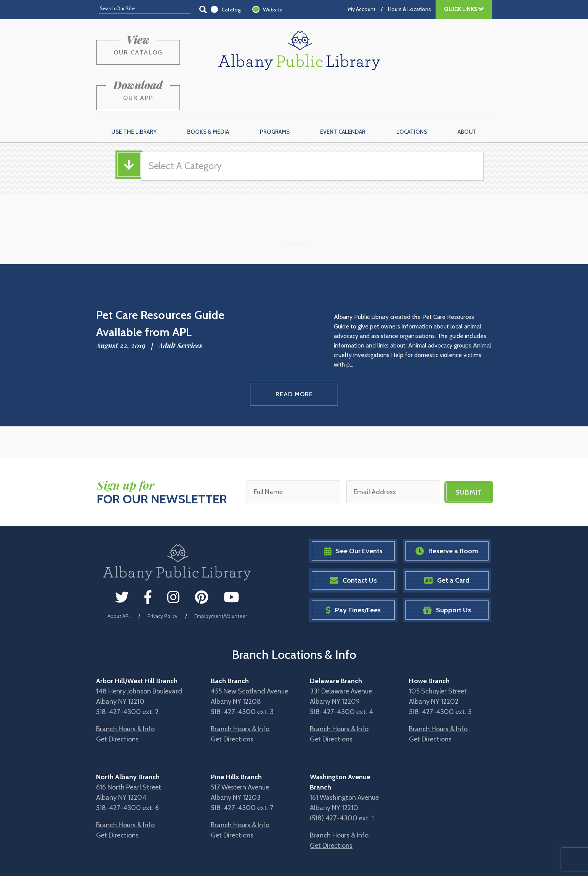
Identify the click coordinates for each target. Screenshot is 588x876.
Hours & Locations (409, 9)
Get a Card (447, 544)
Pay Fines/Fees (353, 573)
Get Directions (117, 702)
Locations (412, 96)
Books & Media (208, 96)
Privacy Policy (163, 579)
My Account (362, 9)
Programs (275, 96)
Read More (294, 358)
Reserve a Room (447, 514)
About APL (119, 579)
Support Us (447, 573)
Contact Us (353, 544)
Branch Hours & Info (125, 692)
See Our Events (353, 514)
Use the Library (134, 96)
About (467, 96)
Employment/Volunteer (221, 579)
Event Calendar (343, 96)
